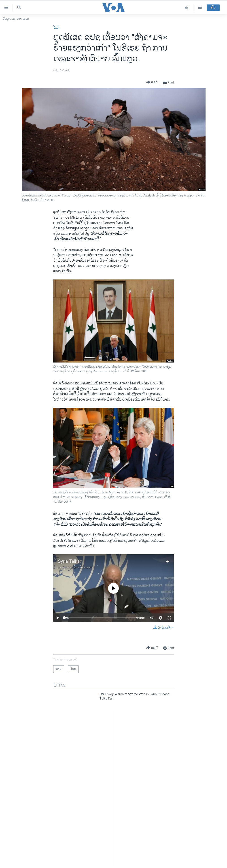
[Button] (152, 82)
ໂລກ (56, 28)
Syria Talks (69, 562)
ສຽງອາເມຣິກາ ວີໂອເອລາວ (78, 567)
